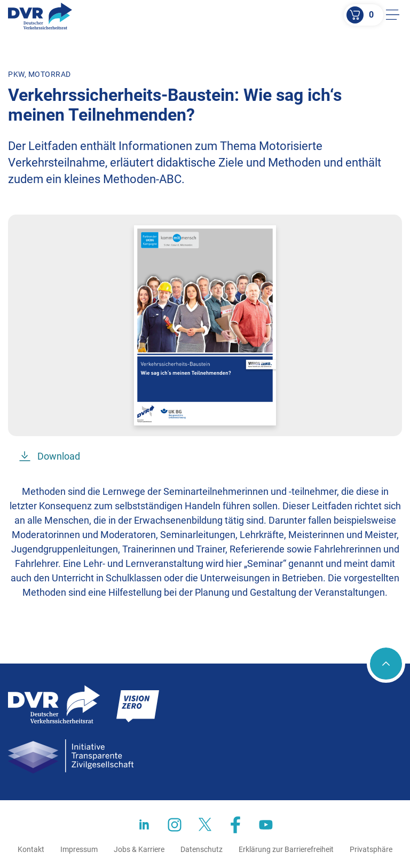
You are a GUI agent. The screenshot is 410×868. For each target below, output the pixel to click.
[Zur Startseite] (40, 16)
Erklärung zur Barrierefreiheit (286, 849)
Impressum (79, 849)
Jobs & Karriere (139, 849)
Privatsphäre (371, 849)
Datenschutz (202, 849)
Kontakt (31, 849)
